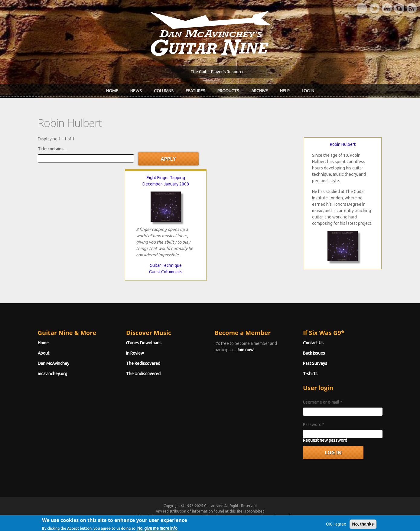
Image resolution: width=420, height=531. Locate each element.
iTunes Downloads (144, 343)
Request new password (325, 440)
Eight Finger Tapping (166, 178)
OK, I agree (336, 527)
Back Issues (314, 353)
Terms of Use (242, 517)
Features (195, 91)
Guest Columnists (166, 272)
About (44, 353)
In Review (135, 353)
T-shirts (310, 374)
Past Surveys (315, 363)
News (136, 91)
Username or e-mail (323, 402)
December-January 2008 (166, 184)
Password (314, 424)
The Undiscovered (143, 374)
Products (228, 91)
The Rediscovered (143, 363)
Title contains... (52, 149)
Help (285, 91)
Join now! (245, 350)
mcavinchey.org (52, 374)
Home (112, 91)
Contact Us (313, 343)
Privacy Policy (283, 517)
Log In (308, 91)
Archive (260, 91)
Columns (164, 91)
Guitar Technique (166, 265)
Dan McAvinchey (54, 363)
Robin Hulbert (343, 144)
